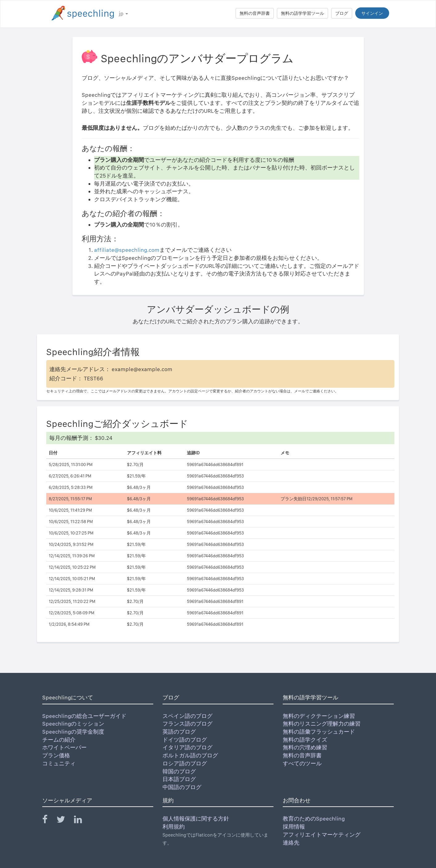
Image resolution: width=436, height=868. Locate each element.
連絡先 (291, 843)
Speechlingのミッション (73, 724)
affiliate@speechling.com (127, 250)
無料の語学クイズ (305, 740)
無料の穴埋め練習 (305, 747)
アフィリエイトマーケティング (322, 835)
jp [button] (123, 13)
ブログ (342, 13)
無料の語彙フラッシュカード (319, 732)
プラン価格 (56, 755)
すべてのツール (302, 763)
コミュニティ (59, 763)
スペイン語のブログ (187, 716)
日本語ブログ (179, 779)
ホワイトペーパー (64, 747)
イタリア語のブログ (187, 747)
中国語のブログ (182, 787)
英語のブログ (179, 732)
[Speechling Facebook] (49, 821)
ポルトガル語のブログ (190, 755)
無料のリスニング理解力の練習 (322, 724)
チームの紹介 (59, 740)
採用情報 (294, 827)
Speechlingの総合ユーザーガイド (84, 716)
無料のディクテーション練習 (319, 716)
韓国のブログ (179, 771)
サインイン (372, 13)
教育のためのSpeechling (314, 819)
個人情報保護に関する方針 (196, 819)
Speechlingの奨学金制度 (73, 732)
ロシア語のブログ (185, 763)
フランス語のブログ (187, 724)
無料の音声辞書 (255, 13)
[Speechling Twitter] (65, 821)
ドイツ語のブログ (185, 740)
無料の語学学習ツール (302, 13)
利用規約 (174, 827)
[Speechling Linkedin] (82, 821)
